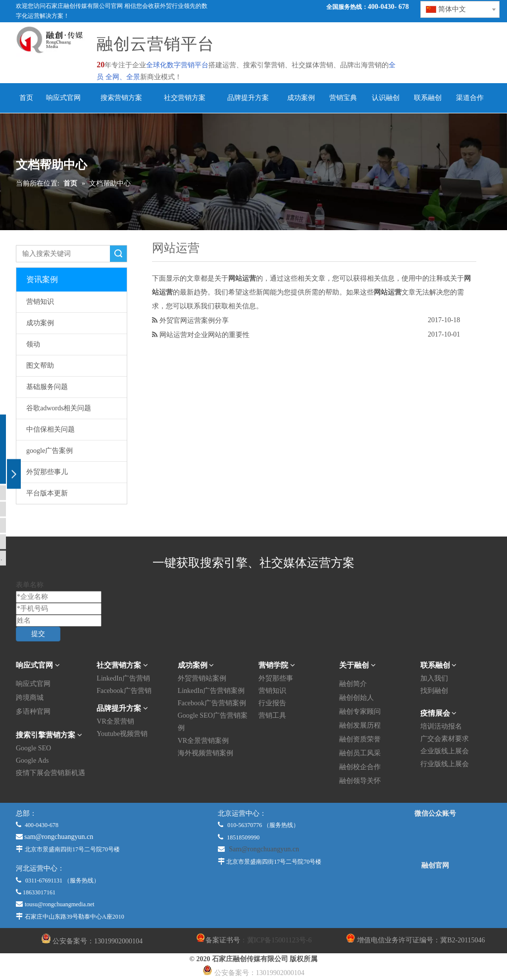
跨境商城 (30, 698)
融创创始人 (356, 698)
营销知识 (40, 302)
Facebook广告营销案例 (212, 703)
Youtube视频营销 (122, 734)
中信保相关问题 (51, 429)
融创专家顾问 (360, 711)
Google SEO (33, 748)
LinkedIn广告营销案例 (211, 691)
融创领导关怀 (360, 781)
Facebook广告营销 (124, 691)
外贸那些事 (276, 678)
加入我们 (434, 678)
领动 (33, 344)
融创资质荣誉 (360, 739)
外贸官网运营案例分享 (194, 320)
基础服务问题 (47, 387)
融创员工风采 (360, 753)
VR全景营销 (115, 721)
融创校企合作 (360, 767)
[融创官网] (435, 892)
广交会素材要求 (445, 739)
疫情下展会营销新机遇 (51, 773)
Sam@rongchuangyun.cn (264, 849)
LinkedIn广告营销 (123, 678)
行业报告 (272, 703)
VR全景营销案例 (203, 741)
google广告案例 (50, 451)
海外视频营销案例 (205, 753)
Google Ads (32, 760)
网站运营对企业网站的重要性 (204, 335)
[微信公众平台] (435, 839)
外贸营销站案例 (202, 678)
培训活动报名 (441, 726)
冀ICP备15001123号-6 (279, 940)
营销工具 (272, 715)
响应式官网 (33, 684)
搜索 (118, 254)
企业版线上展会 (445, 751)
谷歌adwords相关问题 (59, 408)
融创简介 (353, 684)
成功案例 (40, 323)
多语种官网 (33, 711)
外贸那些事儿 (47, 472)
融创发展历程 (360, 725)
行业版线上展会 (445, 764)
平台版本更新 (47, 493)
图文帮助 (40, 366)
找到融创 (434, 691)
